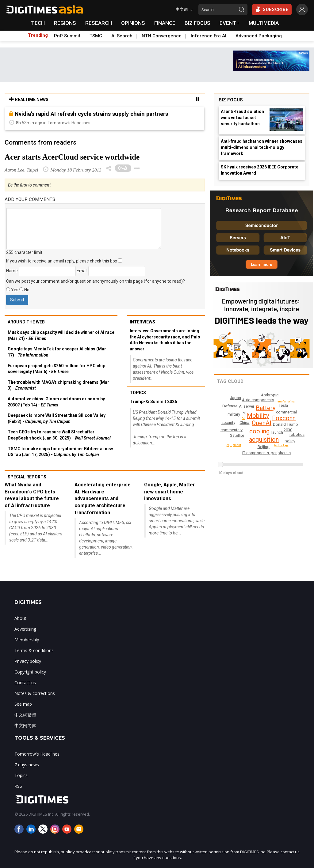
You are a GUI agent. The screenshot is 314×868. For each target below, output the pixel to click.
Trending (38, 35)
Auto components (259, 400)
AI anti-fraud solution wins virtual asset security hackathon (242, 118)
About (20, 618)
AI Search (122, 36)
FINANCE (165, 23)
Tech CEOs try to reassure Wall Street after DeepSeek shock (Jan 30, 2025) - (59, 435)
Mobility (258, 416)
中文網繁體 (25, 715)
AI (243, 418)
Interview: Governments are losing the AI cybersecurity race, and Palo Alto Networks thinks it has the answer (165, 340)
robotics (297, 434)
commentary (232, 430)
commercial (287, 412)
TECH (38, 23)
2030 (288, 430)
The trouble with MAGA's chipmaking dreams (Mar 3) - (58, 385)
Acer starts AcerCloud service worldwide (72, 157)
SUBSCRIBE (272, 9)
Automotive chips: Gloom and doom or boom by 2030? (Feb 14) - (56, 402)
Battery (266, 408)
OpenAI (262, 423)
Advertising (25, 629)
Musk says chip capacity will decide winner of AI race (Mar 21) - (61, 335)
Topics (138, 393)
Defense (230, 406)
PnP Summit (67, 36)
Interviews (142, 322)
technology (281, 445)
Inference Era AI (209, 36)
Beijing (264, 447)
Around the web (26, 322)
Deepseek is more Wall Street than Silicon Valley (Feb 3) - (57, 418)
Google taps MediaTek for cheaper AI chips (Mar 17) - (57, 352)
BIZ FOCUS (197, 23)
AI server (247, 406)
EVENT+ (230, 23)
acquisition (264, 440)
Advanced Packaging (259, 36)
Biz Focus (231, 100)
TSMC (96, 36)
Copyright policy (30, 672)
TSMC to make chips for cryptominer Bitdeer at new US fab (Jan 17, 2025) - (60, 452)
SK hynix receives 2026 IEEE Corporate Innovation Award (260, 170)
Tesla (283, 405)
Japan (235, 398)
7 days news (27, 765)
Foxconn (284, 418)
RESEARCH (99, 23)
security (228, 423)
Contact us (25, 683)
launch (277, 432)
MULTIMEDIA (264, 23)
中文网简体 (25, 725)
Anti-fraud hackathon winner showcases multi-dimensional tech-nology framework (262, 147)
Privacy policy (28, 661)
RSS (18, 786)
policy (290, 441)
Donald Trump (286, 424)
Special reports (27, 477)
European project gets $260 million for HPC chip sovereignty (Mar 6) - (56, 369)
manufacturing (286, 402)
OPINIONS (133, 23)
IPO (243, 413)
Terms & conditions (34, 650)
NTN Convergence (162, 36)
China (244, 423)
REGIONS (65, 23)
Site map (23, 704)
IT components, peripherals (267, 453)
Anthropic (270, 395)
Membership (27, 640)
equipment (234, 445)
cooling (260, 431)
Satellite (237, 435)
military (234, 414)
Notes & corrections (35, 693)
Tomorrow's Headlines (37, 754)
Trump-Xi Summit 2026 (153, 402)
